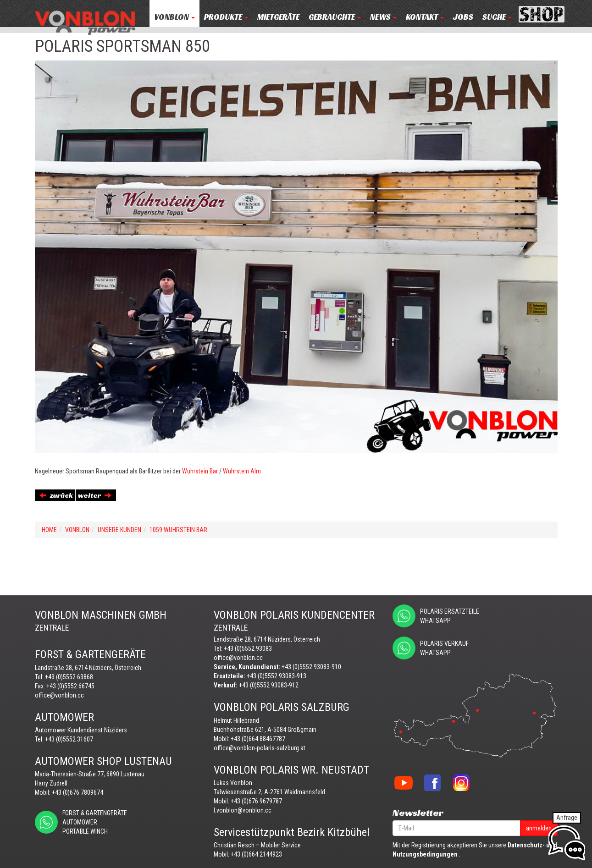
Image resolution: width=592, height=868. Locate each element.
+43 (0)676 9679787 (256, 801)
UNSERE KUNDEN (119, 530)
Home (49, 530)
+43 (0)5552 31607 (69, 739)
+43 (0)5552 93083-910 (311, 667)
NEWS (383, 17)
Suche (497, 17)
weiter (95, 495)
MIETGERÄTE (278, 17)
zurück (56, 495)
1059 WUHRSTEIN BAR (178, 530)
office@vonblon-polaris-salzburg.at (260, 748)
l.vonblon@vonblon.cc (243, 810)
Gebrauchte (335, 17)
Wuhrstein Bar (200, 471)
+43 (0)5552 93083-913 (277, 676)
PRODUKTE (226, 17)
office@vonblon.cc (59, 695)
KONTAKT (425, 17)
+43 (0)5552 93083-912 (269, 685)
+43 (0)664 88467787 (258, 739)
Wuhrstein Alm (242, 471)
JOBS (463, 17)
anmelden (539, 828)
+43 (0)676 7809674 (77, 792)
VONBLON (174, 17)
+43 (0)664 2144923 (256, 854)
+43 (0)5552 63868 (69, 677)
